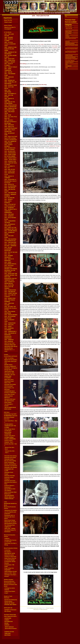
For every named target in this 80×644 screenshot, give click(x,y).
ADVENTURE (8, 618)
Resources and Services (70, 57)
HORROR (7, 625)
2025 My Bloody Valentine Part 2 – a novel (9, 350)
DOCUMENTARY (9, 622)
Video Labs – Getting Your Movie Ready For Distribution (10, 530)
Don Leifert (41, 44)
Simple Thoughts (50, 608)
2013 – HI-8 (7, 254)
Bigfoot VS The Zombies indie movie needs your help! (11, 361)
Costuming (7, 550)
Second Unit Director (25, 70)
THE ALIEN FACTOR (51, 141)
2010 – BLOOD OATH (10, 151)
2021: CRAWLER (9, 341)
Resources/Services (9, 581)
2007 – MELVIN (8, 72)
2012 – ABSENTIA (9, 216)
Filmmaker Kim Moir (10, 476)
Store (66, 64)
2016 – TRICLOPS (9, 325)
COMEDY (7, 620)
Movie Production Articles (11, 548)
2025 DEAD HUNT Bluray (11, 346)
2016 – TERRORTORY (10, 323)
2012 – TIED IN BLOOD (10, 242)
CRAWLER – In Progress (11, 368)
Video (67, 68)
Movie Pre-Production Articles (71, 49)
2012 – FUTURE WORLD (11, 231)
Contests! (67, 37)
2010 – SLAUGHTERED (10, 186)
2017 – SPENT (8, 326)
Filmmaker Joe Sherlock (11, 466)
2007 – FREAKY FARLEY (11, 67)
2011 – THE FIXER (9, 214)
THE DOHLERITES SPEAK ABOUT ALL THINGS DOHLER (10, 497)
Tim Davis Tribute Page (10, 615)
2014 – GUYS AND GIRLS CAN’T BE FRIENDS (9, 287)
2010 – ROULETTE (9, 184)
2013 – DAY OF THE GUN (11, 252)
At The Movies (8, 32)
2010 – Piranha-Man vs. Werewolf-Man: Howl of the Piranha (10, 181)
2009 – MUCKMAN (9, 125)
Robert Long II (8, 22)
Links (5, 502)
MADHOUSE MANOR (70, 44)
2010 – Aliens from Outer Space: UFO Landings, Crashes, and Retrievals (11, 138)
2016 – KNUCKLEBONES (11, 315)
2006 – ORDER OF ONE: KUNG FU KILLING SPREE (11, 49)
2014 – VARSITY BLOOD (11, 293)
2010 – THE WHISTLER (10, 193)
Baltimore (27, 115)
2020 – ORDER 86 (9, 340)
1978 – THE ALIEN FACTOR (40, 16)
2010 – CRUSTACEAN (10, 153)
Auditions (7, 538)
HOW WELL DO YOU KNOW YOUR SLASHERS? (10, 376)
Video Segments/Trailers (10, 616)
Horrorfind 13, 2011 (9, 373)
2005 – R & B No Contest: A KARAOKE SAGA (10, 44)
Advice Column (8, 25)
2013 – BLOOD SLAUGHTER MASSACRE (8, 249)
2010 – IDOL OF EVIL (10, 169)
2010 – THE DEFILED (10, 188)
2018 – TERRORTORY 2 (10, 331)
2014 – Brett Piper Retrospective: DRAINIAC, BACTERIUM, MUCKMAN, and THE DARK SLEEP (11, 269)
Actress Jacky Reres (10, 436)
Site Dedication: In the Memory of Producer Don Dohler (10, 585)
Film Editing (23, 64)
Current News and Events (11, 356)
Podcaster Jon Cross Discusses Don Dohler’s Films (11, 482)
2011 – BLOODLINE (9, 198)
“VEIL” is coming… (9, 358)
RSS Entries (36, 609)
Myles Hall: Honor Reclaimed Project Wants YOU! (9, 381)
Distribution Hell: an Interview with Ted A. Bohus (10, 517)
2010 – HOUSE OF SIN (10, 161)
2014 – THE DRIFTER (10, 292)
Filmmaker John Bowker (11, 467)
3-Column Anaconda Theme (35, 608)
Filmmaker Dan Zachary (11, 456)
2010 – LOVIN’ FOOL (10, 171)
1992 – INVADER (9, 37)
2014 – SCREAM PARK (10, 290)
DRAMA (6, 623)
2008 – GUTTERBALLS (10, 94)
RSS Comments (44, 609)
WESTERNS (8, 635)
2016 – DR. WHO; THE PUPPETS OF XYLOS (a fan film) (10, 308)
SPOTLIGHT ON (8, 608)
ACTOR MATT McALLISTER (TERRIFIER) (8, 432)
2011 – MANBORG (9, 208)
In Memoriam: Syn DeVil (10, 414)
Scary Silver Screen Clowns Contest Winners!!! (10, 396)
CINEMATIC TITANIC (54, 146)
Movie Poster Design (10, 520)
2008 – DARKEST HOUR (11, 85)
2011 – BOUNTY (9, 199)
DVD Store (7, 412)
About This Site (8, 20)
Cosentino (55, 48)
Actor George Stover (10, 429)
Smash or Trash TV (69, 62)
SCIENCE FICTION (9, 632)
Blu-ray (25, 85)
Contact (6, 355)
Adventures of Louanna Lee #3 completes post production (10, 512)
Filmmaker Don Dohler (10, 458)
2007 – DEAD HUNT (9, 59)
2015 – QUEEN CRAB (10, 298)
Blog (66, 16)
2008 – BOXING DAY (10, 80)
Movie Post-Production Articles (72, 45)
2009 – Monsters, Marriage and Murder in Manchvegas (10, 122)
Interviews (7, 419)
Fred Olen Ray (43, 85)
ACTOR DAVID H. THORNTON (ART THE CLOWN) (10, 426)
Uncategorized (68, 66)
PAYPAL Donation (9, 580)
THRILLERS (7, 633)
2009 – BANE (8, 115)
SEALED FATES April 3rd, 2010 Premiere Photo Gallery (10, 401)
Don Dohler (55, 46)
